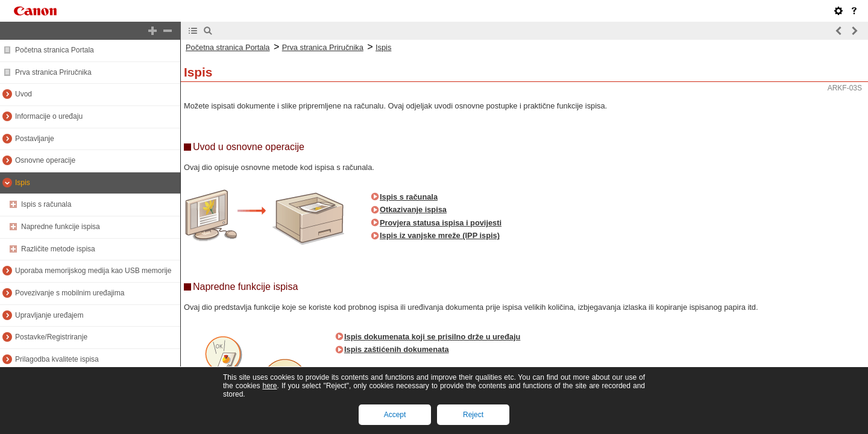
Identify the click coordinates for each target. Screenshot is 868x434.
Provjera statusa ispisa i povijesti (441, 223)
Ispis (23, 183)
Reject (473, 415)
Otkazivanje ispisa (413, 209)
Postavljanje (35, 139)
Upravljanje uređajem (49, 315)
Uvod (24, 94)
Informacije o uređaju (49, 116)
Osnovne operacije (45, 160)
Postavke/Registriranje (51, 337)
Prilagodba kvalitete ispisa (57, 359)
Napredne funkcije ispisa (61, 227)
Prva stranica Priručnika (53, 72)
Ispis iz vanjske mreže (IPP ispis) (440, 235)
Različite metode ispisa (58, 249)
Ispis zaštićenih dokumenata (397, 349)
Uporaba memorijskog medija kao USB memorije (93, 271)
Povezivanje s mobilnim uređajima (70, 293)
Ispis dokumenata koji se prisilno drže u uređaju (432, 337)
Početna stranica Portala (55, 50)
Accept (395, 415)
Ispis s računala (46, 204)
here (269, 386)
